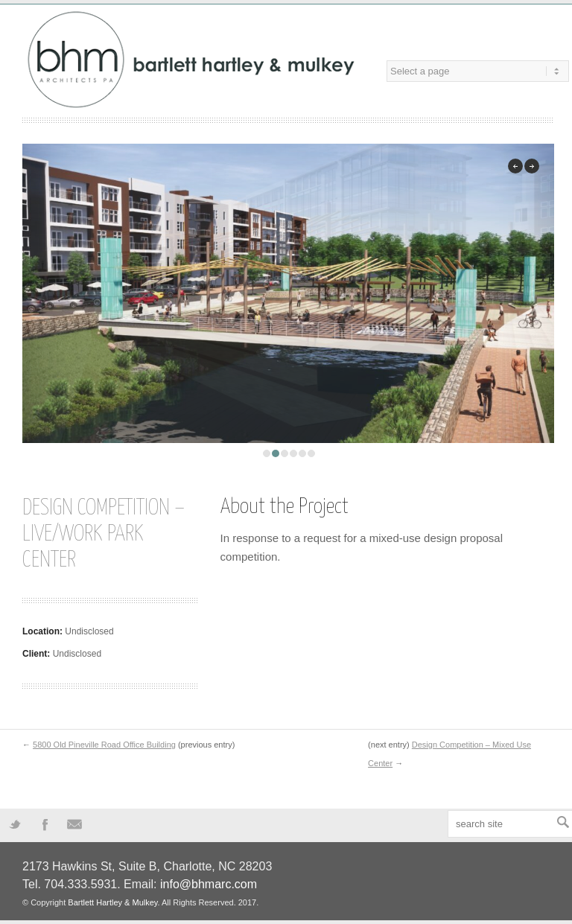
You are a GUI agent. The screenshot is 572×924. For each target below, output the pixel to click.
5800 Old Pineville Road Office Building (104, 745)
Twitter (15, 823)
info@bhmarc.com (209, 884)
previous (515, 166)
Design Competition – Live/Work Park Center (104, 534)
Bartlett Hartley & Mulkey (112, 902)
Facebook (45, 823)
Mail (74, 823)
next (532, 166)
